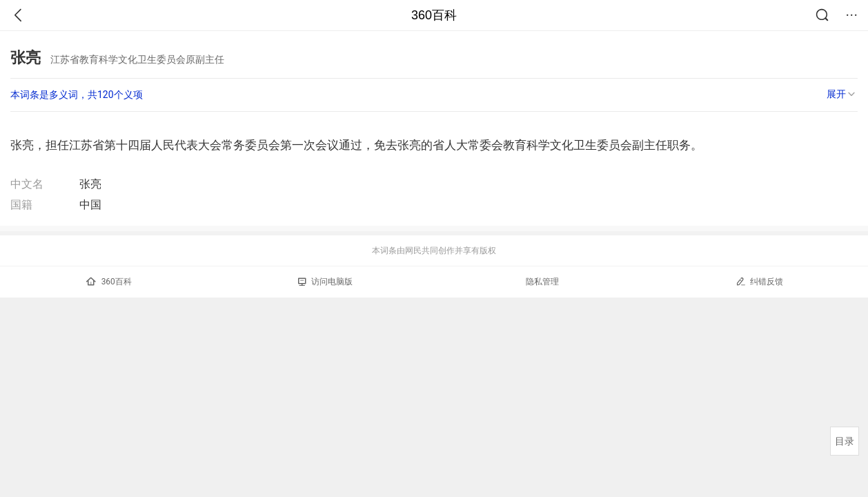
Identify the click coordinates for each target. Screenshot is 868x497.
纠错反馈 (759, 281)
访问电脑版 (325, 282)
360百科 (434, 15)
